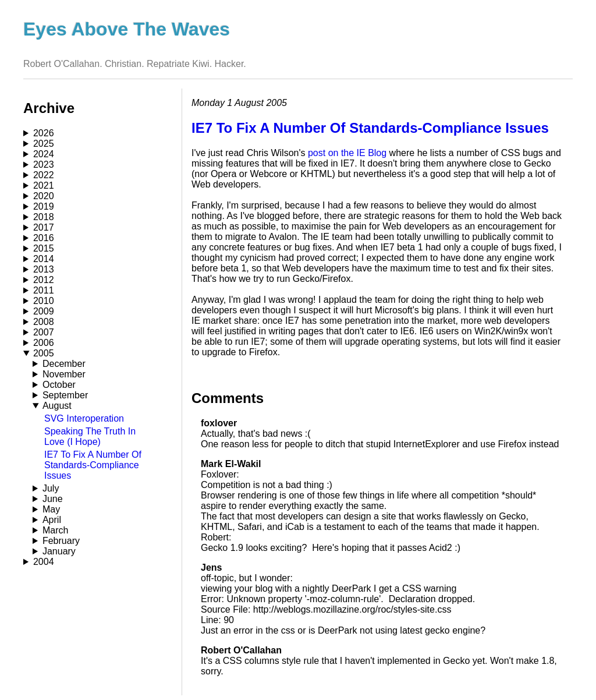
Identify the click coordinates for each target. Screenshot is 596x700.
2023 (44, 165)
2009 (44, 311)
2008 (44, 322)
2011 (44, 290)
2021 (44, 185)
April (52, 520)
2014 (44, 259)
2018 (44, 217)
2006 (44, 343)
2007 (44, 332)
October (59, 385)
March (55, 530)
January (59, 551)
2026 (44, 133)
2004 (44, 562)
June (53, 499)
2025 (44, 144)
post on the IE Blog (347, 153)
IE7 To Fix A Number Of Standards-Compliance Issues (93, 465)
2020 (44, 196)
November (64, 374)
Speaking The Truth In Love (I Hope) (90, 436)
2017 (44, 227)
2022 (44, 175)
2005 (44, 353)
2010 (44, 301)
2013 (44, 269)
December (64, 364)
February (61, 541)
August (57, 406)
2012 (44, 280)
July (51, 488)
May (51, 509)
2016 (44, 238)
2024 (44, 154)
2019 (44, 206)
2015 (44, 248)
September (65, 395)
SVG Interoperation (84, 418)
